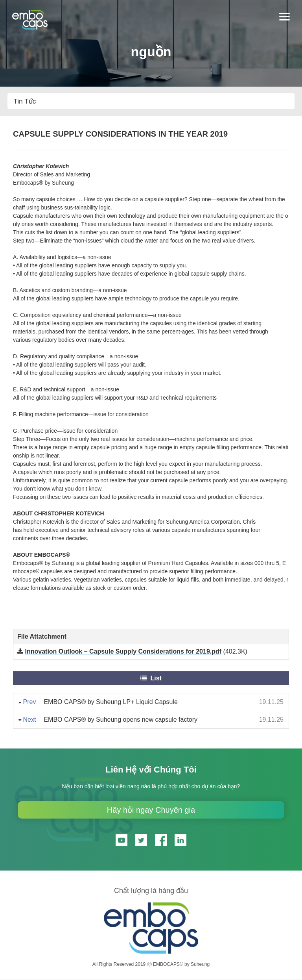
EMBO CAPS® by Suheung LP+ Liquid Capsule (110, 702)
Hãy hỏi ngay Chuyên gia (151, 810)
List (151, 678)
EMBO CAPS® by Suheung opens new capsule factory (121, 720)
